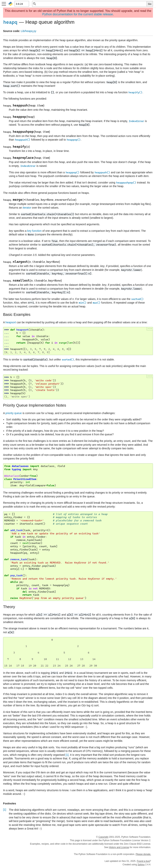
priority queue (14, 413)
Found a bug (143, 861)
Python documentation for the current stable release (78, 14)
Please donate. (143, 854)
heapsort (11, 322)
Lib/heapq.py (29, 31)
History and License (119, 847)
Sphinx (141, 865)
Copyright (103, 837)
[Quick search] (92, 4)
